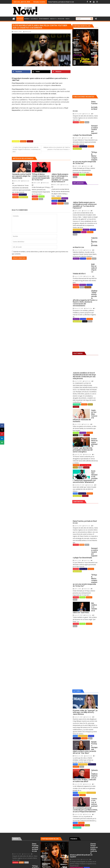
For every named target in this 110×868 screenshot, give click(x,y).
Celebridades (16, 141)
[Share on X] (41, 72)
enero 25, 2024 (78, 419)
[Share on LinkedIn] (2, 438)
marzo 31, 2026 (78, 565)
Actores (75, 454)
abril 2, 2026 (16, 181)
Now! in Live (27, 32)
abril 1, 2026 (36, 183)
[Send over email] (2, 443)
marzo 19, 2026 (75, 793)
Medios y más (23, 195)
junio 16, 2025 (77, 355)
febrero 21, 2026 (78, 282)
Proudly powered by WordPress (42, 865)
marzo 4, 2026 (74, 819)
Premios (85, 295)
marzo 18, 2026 (78, 233)
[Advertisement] (74, 10)
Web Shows (88, 267)
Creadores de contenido (77, 801)
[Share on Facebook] (21, 72)
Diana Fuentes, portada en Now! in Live (61, 2)
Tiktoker (75, 404)
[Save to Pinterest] (61, 72)
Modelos (54, 203)
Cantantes (15, 195)
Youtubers (30, 141)
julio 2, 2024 (77, 393)
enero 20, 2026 (78, 727)
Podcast (90, 378)
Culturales (41, 196)
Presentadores (77, 766)
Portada (82, 117)
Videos (41, 199)
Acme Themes (74, 865)
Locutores (73, 825)
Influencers (65, 198)
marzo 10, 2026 (78, 256)
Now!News (23, 141)
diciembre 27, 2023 (79, 446)
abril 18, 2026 (77, 108)
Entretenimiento (56, 198)
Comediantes (77, 378)
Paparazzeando (24, 197)
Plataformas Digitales (85, 430)
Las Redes (55, 201)
